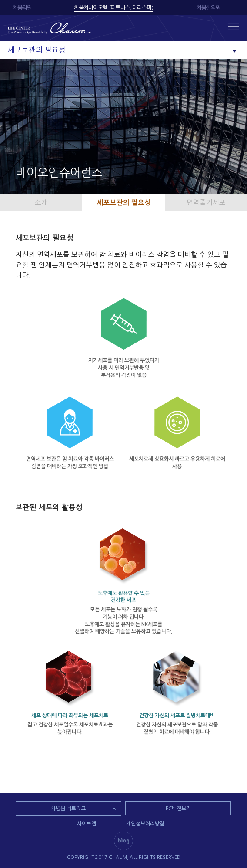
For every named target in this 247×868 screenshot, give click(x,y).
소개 (41, 203)
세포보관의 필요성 (124, 203)
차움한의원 (209, 8)
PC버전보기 (178, 809)
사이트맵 (87, 824)
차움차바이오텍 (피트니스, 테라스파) (113, 8)
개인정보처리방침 (145, 824)
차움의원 (22, 8)
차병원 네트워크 (68, 809)
